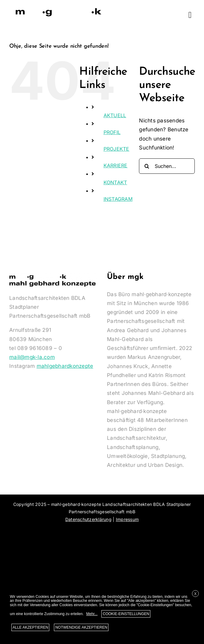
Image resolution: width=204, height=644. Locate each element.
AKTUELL (115, 115)
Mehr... (92, 614)
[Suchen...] (167, 166)
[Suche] (147, 166)
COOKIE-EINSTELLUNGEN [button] (126, 614)
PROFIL (112, 132)
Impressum (127, 519)
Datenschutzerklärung (88, 519)
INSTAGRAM (118, 199)
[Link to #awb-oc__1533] (190, 15)
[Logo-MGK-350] (59, 9)
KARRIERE (116, 165)
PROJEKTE (116, 149)
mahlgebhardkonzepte (65, 366)
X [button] (195, 594)
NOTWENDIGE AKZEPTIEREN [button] (81, 627)
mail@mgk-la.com (32, 357)
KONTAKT (115, 182)
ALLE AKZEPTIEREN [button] (30, 627)
